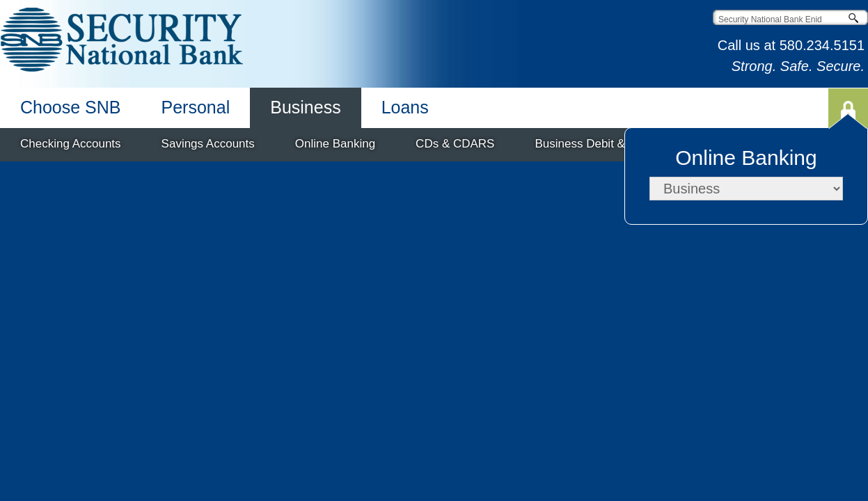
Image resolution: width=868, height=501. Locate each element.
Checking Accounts (71, 144)
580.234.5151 (822, 45)
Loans (405, 107)
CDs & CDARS (455, 144)
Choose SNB (71, 107)
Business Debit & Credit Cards (615, 144)
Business (305, 107)
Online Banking (335, 144)
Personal (196, 107)
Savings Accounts (208, 144)
